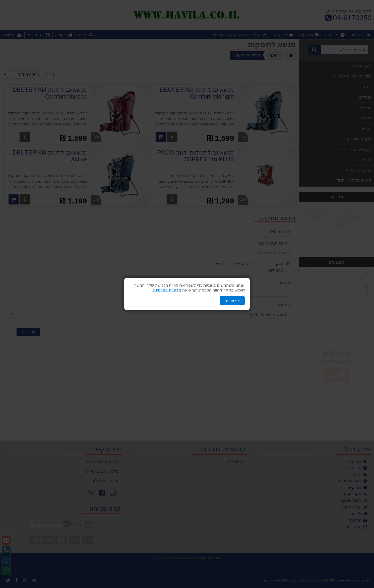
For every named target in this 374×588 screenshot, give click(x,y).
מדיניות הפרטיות (167, 290)
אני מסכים (232, 301)
